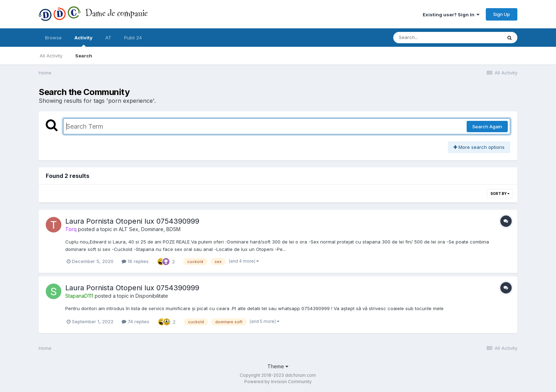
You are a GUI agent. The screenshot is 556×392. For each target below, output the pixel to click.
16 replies (135, 261)
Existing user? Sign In (451, 15)
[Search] (428, 38)
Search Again (487, 127)
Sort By (500, 194)
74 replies (135, 321)
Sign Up (502, 14)
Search (84, 56)
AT (108, 38)
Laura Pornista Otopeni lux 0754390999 (132, 221)
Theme (278, 366)
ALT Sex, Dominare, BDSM (150, 229)
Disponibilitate (152, 296)
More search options (479, 147)
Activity (84, 41)
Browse (53, 38)
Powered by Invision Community (278, 382)
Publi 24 (133, 38)
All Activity (51, 56)
